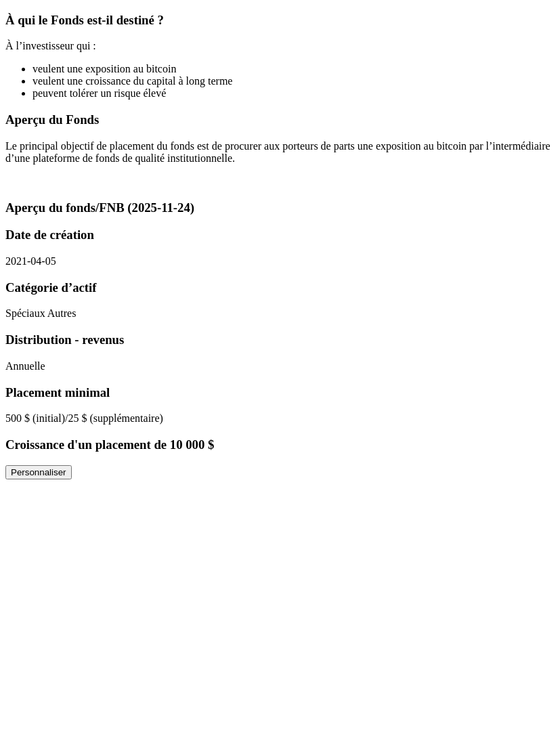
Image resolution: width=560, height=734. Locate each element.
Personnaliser (39, 472)
